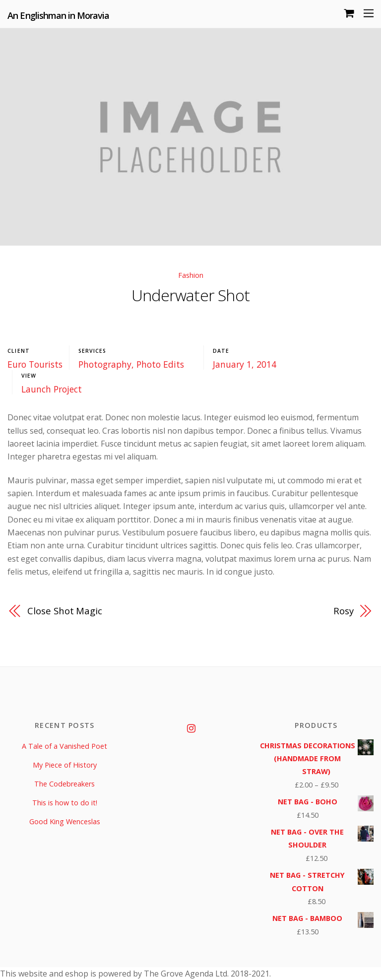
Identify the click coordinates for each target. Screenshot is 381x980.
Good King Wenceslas (65, 821)
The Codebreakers (64, 784)
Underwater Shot (190, 295)
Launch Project (52, 389)
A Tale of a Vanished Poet (64, 746)
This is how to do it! (65, 803)
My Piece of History (65, 765)
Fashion (191, 275)
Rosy (344, 611)
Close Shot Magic (65, 611)
